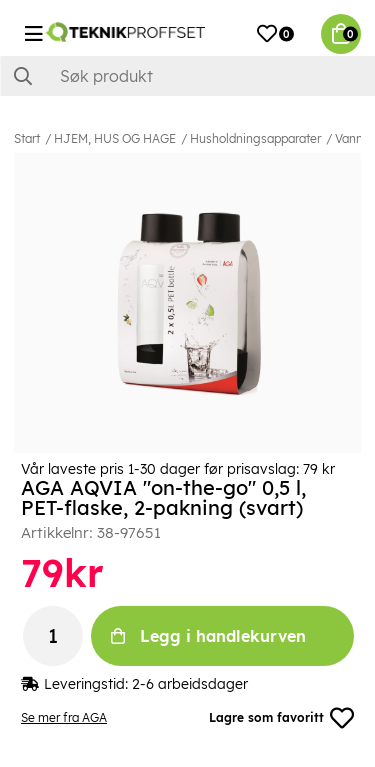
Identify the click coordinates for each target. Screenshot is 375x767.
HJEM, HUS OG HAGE (115, 138)
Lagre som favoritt (281, 718)
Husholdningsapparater (255, 138)
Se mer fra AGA (64, 717)
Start (27, 138)
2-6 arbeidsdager (190, 684)
